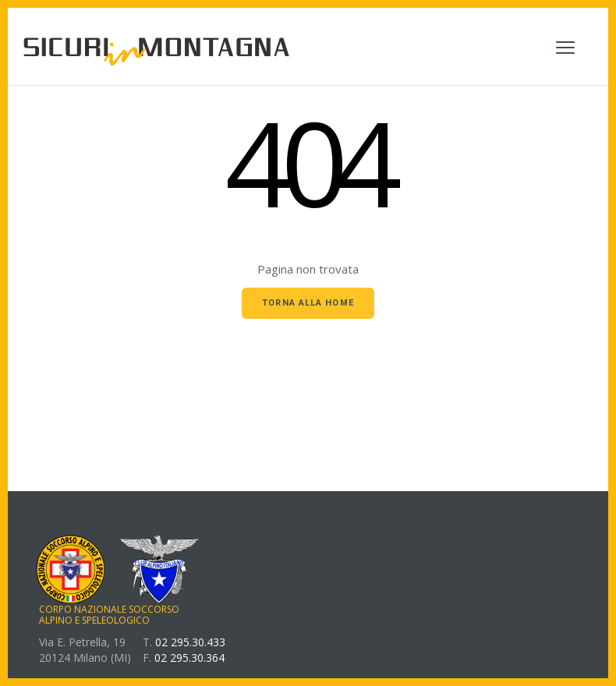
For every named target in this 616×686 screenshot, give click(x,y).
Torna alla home (308, 303)
